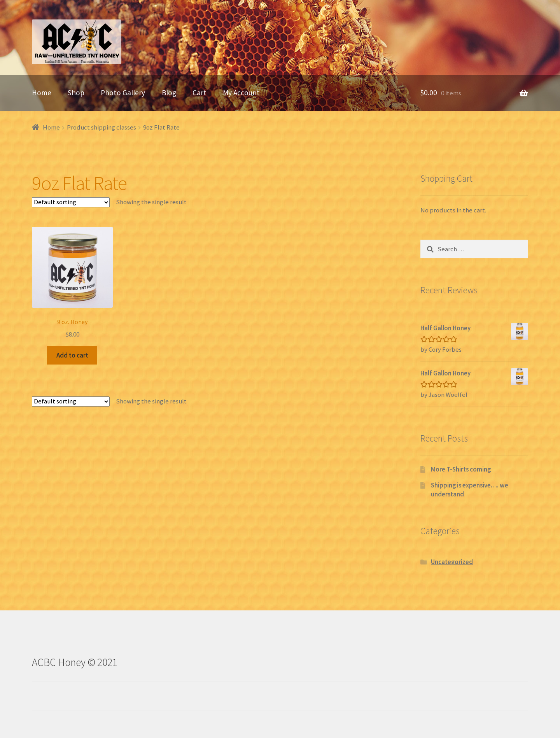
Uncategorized (452, 562)
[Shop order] (71, 202)
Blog (169, 93)
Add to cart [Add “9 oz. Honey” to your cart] (72, 355)
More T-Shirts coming (461, 469)
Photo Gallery (123, 93)
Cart (199, 93)
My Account (241, 93)
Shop (76, 93)
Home (42, 93)
